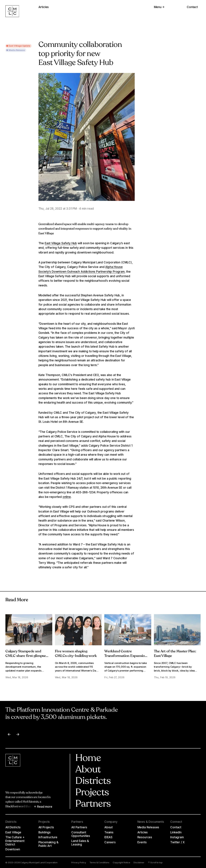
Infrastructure (48, 837)
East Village (13, 832)
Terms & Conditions (100, 862)
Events (142, 842)
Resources (145, 837)
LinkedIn (176, 832)
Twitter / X (177, 842)
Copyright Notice (121, 862)
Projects (92, 793)
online (67, 497)
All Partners (79, 827)
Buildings (45, 832)
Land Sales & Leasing (80, 843)
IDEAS (108, 837)
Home (88, 759)
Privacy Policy (79, 862)
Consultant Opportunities (81, 834)
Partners (93, 804)
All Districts (13, 827)
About (88, 770)
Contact (192, 7)
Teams (109, 832)
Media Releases (148, 827)
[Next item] (18, 734)
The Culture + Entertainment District (15, 841)
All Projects (46, 827)
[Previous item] (9, 734)
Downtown (13, 849)
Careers (110, 842)
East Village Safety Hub (61, 243)
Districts (93, 781)
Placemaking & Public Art (48, 844)
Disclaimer (139, 862)
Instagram (177, 837)
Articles (143, 832)
